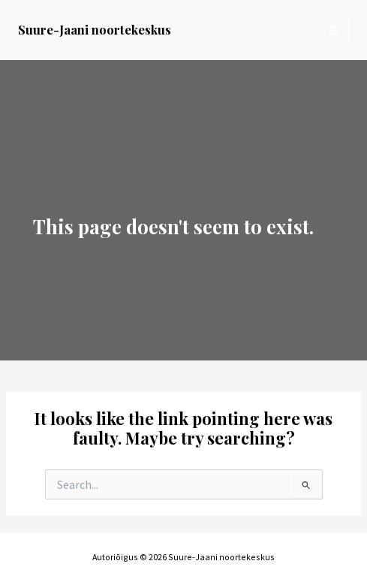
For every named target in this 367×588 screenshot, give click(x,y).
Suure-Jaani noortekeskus (95, 29)
